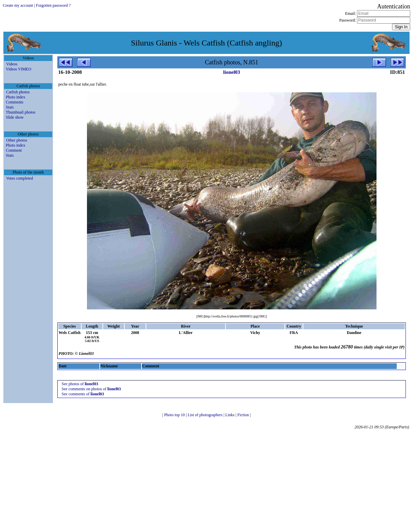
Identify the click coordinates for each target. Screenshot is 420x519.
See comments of (83, 394)
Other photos (17, 140)
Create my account (18, 5)
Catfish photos (18, 92)
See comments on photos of (91, 389)
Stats (10, 107)
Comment (14, 150)
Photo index (16, 97)
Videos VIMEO (18, 69)
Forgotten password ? (53, 5)
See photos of (80, 384)
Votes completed (19, 178)
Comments (14, 102)
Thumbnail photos (21, 112)
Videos (12, 64)
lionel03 (232, 72)
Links (230, 415)
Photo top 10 (175, 415)
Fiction (244, 415)
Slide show (15, 117)
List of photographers (206, 415)
